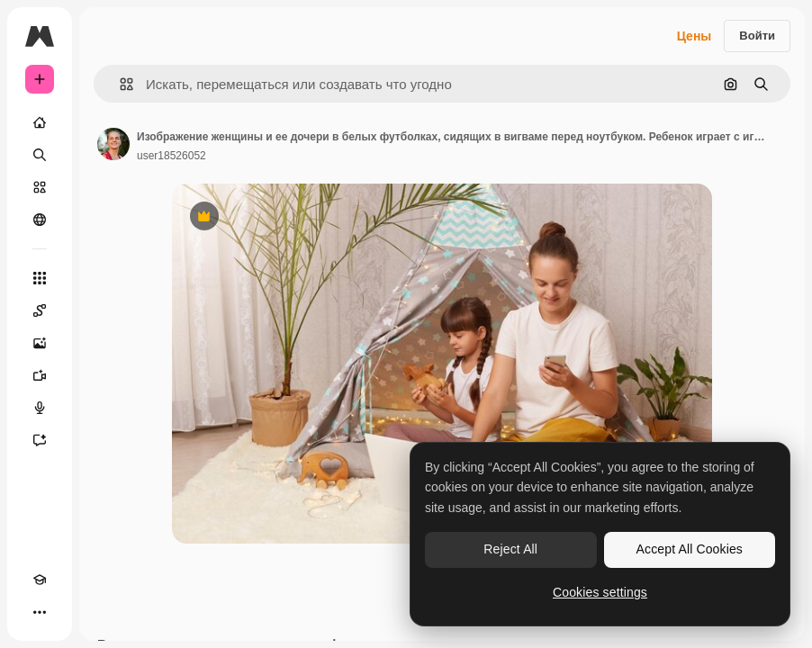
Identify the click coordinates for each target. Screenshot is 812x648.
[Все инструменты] (40, 278)
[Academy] (40, 580)
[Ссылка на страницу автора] (113, 144)
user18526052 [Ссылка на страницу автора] (171, 156)
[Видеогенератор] (40, 375)
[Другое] (40, 612)
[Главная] (40, 122)
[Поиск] (40, 155)
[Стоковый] (40, 187)
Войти (757, 36)
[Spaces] (40, 310)
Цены (695, 36)
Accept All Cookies (690, 549)
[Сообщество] (40, 220)
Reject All (510, 549)
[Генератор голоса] (40, 408)
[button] (119, 84)
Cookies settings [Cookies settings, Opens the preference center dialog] (600, 592)
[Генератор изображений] (40, 343)
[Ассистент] (40, 440)
